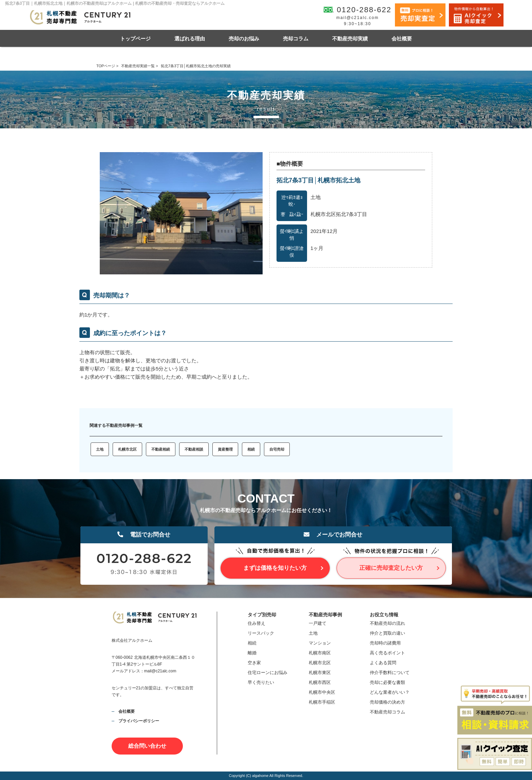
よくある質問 (383, 663)
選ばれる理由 (190, 39)
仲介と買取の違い (387, 633)
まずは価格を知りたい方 (275, 568)
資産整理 (225, 449)
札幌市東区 (320, 673)
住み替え (256, 623)
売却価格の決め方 (387, 702)
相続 (251, 449)
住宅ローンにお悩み (268, 673)
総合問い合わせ (147, 746)
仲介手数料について (390, 673)
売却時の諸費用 (385, 643)
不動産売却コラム (387, 712)
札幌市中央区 (322, 692)
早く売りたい (261, 682)
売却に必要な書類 (387, 682)
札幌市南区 (320, 653)
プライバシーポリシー (139, 721)
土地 (100, 449)
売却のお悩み (244, 39)
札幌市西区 (320, 682)
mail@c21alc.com (357, 18)
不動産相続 (161, 449)
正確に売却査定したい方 (391, 568)
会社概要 (402, 39)
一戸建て (318, 623)
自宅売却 (277, 449)
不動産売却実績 (350, 39)
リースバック (261, 633)
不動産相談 (194, 449)
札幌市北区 (127, 449)
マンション (320, 643)
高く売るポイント (387, 653)
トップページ (135, 39)
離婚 (252, 653)
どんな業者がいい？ (390, 692)
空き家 (254, 663)
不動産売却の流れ (387, 623)
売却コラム (296, 39)
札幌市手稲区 (322, 702)
